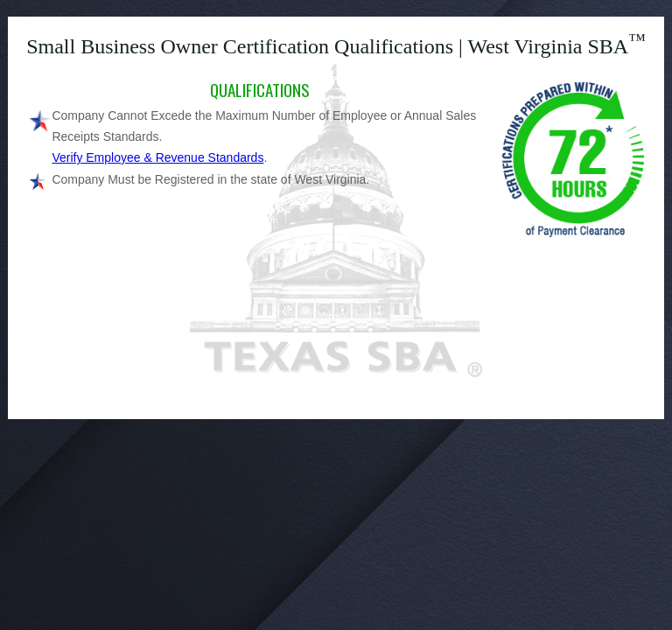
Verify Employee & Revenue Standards (157, 157)
